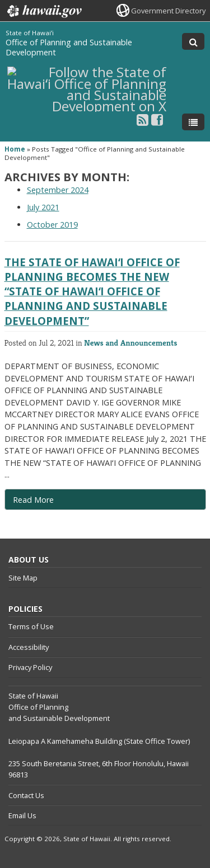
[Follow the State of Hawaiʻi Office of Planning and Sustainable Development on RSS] (143, 119)
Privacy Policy (30, 667)
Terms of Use (31, 626)
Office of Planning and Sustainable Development (69, 47)
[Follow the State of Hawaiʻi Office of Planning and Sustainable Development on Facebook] (157, 119)
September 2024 (58, 190)
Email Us (22, 815)
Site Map (23, 578)
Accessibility (29, 647)
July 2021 (43, 207)
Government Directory (168, 11)
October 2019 (52, 225)
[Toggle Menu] (193, 122)
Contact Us (26, 795)
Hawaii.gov (43, 11)
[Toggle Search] (193, 41)
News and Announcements (130, 343)
